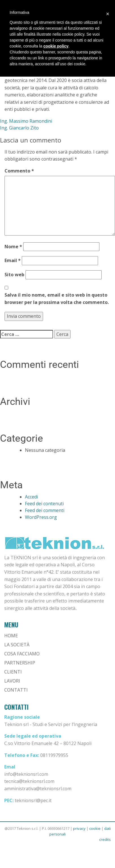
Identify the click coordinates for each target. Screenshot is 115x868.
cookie (95, 828)
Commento (19, 171)
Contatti (16, 690)
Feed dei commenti (45, 510)
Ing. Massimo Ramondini (26, 121)
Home (11, 636)
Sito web (14, 275)
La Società (17, 645)
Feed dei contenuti (44, 504)
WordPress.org (41, 517)
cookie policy (56, 46)
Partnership (20, 663)
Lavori (12, 681)
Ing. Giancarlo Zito (19, 128)
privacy (79, 828)
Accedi (31, 497)
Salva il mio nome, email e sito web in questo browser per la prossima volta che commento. (57, 299)
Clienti (13, 672)
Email (13, 260)
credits (105, 839)
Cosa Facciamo (22, 654)
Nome (13, 247)
